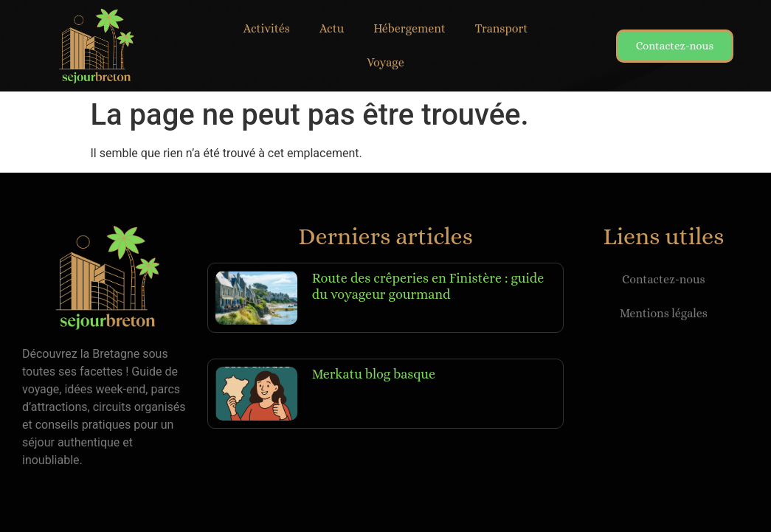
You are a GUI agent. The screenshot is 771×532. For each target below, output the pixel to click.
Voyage (385, 62)
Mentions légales (664, 313)
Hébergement (409, 28)
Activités (267, 28)
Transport (501, 28)
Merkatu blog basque (374, 374)
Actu (332, 28)
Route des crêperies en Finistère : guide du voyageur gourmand (428, 286)
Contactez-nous (664, 279)
